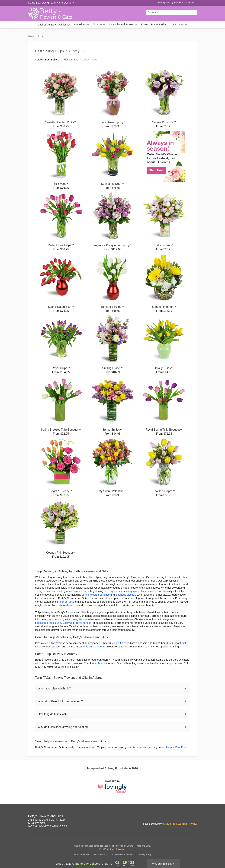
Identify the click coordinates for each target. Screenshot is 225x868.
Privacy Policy (100, 854)
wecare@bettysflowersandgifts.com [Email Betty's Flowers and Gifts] (47, 826)
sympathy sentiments (145, 591)
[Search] (172, 13)
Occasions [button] (82, 25)
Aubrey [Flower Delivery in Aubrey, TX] (170, 747)
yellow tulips (119, 643)
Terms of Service (81, 854)
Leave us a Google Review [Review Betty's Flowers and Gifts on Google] (180, 824)
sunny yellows (63, 623)
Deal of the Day (47, 25)
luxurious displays (126, 595)
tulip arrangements (94, 646)
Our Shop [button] (180, 25)
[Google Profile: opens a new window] (187, 817)
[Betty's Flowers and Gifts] (53, 14)
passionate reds (44, 623)
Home (31, 36)
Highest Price (71, 60)
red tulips (50, 643)
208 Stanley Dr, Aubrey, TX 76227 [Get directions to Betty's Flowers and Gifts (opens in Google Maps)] (47, 820)
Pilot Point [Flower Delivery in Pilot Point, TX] (181, 747)
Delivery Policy (144, 854)
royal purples (84, 623)
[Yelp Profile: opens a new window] (194, 817)
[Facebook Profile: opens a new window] (179, 817)
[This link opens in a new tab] (112, 787)
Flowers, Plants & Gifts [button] (155, 25)
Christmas (65, 25)
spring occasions (45, 591)
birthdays (109, 591)
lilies (81, 619)
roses (74, 619)
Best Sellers (52, 60)
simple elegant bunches (96, 595)
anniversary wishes (78, 591)
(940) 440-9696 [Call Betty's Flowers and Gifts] (37, 823)
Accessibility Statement (122, 854)
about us (102, 663)
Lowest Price (89, 60)
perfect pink (67, 602)
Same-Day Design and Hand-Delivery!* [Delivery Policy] (52, 3)
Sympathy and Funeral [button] (123, 25)
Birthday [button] (99, 25)
